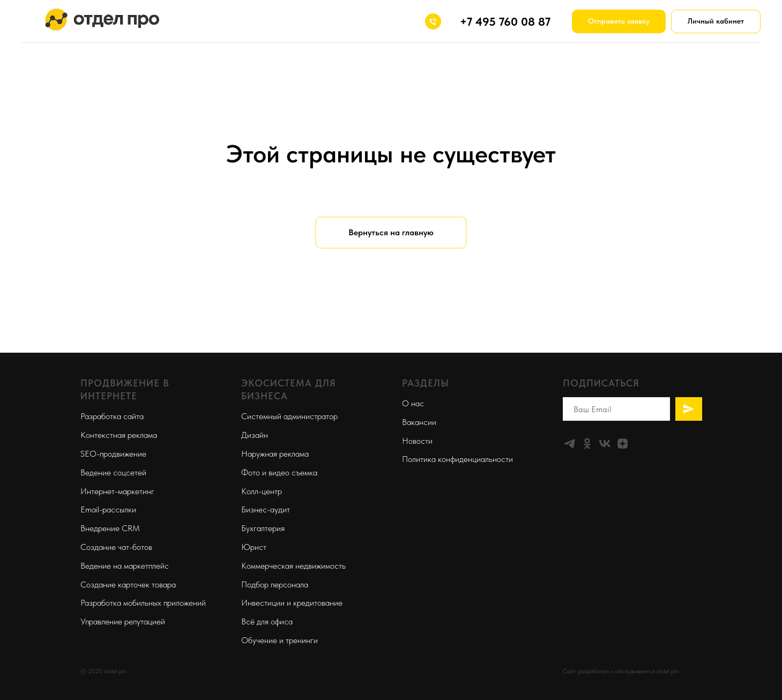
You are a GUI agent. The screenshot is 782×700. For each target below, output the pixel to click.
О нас (413, 403)
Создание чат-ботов (116, 547)
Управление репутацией (123, 621)
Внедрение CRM (110, 528)
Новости (417, 441)
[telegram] (569, 444)
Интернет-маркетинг (117, 491)
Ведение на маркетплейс (125, 566)
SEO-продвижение (113, 454)
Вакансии (419, 422)
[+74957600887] (433, 21)
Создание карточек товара (128, 584)
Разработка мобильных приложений (143, 603)
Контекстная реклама (119, 435)
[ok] (587, 444)
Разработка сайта (112, 416)
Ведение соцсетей (113, 472)
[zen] (623, 444)
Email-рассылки (108, 509)
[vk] (605, 444)
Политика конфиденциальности (457, 459)
